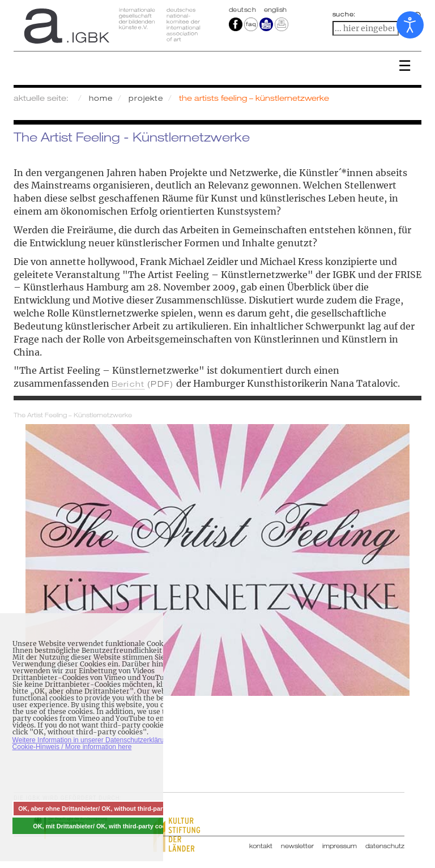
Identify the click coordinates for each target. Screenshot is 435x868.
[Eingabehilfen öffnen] (410, 25)
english (276, 10)
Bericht (128, 384)
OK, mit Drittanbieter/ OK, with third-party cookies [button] (105, 826)
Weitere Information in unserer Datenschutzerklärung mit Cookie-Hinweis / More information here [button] (98, 743)
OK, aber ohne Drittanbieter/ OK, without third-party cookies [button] (105, 809)
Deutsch (244, 10)
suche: (344, 14)
